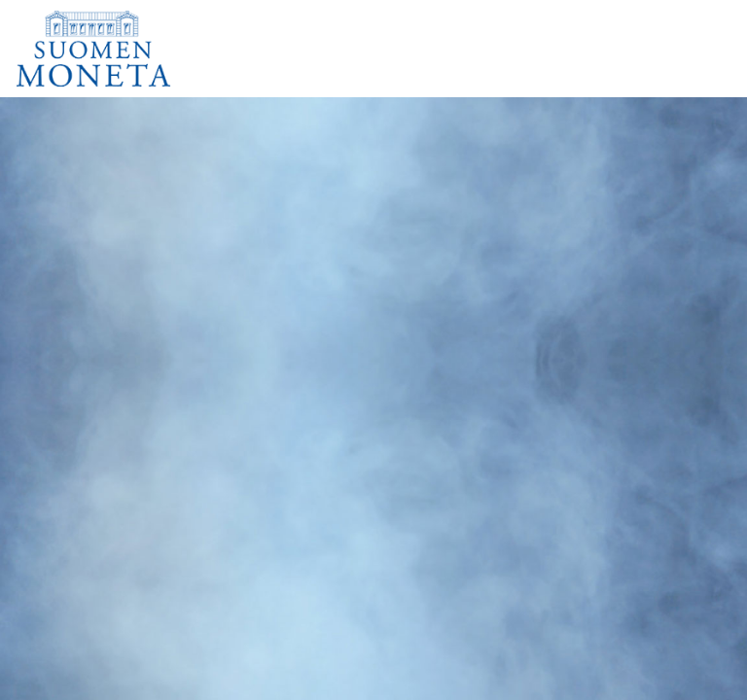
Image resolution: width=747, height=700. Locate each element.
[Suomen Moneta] (107, 49)
